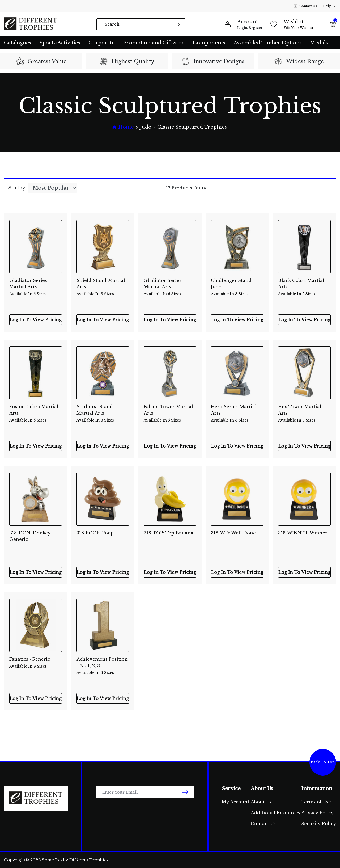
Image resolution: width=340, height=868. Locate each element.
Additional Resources (275, 813)
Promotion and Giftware (154, 43)
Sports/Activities (60, 43)
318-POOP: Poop (95, 533)
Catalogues (18, 43)
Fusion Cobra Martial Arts (36, 410)
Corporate (102, 43)
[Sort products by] (53, 188)
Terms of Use (316, 802)
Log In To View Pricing (36, 320)
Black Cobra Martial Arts (304, 284)
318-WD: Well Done (233, 533)
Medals (319, 43)
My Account (236, 802)
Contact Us (305, 6)
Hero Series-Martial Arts (237, 410)
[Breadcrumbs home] (123, 127)
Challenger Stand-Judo (237, 284)
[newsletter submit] (185, 792)
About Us (261, 802)
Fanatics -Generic (36, 663)
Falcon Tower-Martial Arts (170, 410)
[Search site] (177, 24)
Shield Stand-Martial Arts (103, 284)
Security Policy (319, 824)
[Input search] (141, 24)
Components (209, 43)
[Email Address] (145, 792)
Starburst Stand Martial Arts (103, 410)
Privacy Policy (317, 813)
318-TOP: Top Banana (169, 533)
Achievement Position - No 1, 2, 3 (103, 663)
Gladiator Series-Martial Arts (36, 284)
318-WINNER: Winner (303, 533)
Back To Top (323, 762)
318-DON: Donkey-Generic (31, 536)
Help (329, 6)
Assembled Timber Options (268, 43)
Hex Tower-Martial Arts (304, 410)
